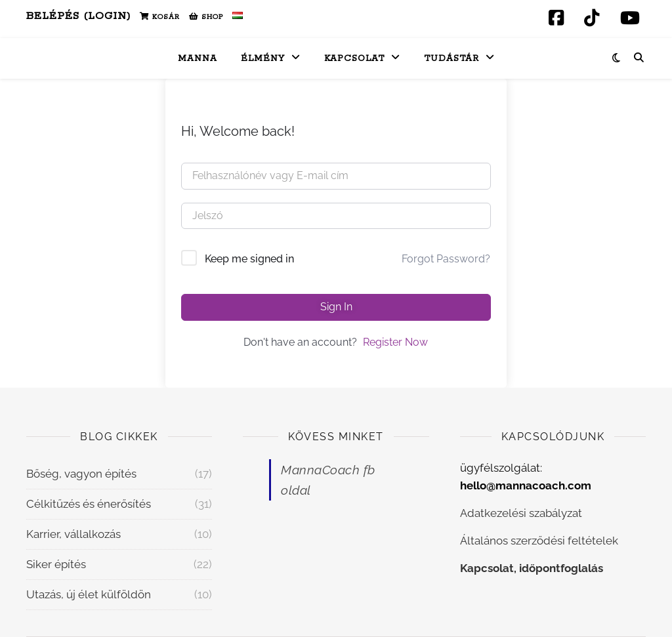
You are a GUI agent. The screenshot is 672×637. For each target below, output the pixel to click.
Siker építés (56, 564)
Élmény (263, 59)
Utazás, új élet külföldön (89, 594)
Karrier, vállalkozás (73, 534)
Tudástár (451, 59)
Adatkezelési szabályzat (521, 513)
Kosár (160, 17)
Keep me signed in (249, 259)
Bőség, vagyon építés (81, 474)
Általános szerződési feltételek (539, 541)
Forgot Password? (446, 259)
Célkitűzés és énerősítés (89, 504)
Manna (198, 59)
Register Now (395, 342)
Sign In (336, 307)
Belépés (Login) (78, 16)
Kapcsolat (354, 59)
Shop (206, 17)
